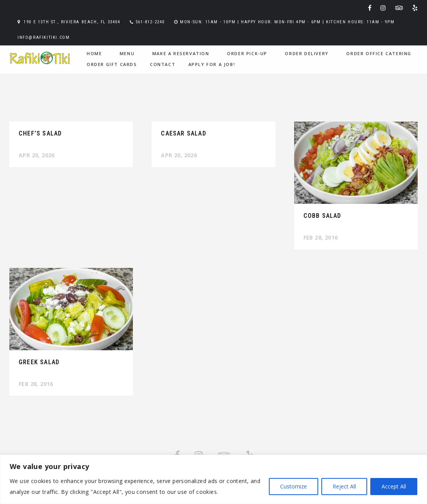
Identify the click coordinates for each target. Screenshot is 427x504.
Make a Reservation (181, 53)
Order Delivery (307, 53)
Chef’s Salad (40, 133)
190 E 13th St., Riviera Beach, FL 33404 (72, 22)
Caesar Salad (183, 133)
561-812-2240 (150, 22)
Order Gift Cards (112, 64)
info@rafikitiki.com (44, 37)
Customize (294, 486)
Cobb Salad (322, 216)
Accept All (394, 486)
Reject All (344, 486)
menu (127, 53)
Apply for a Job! (212, 64)
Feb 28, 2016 (321, 237)
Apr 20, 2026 (37, 155)
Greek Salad (39, 362)
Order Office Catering (379, 53)
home (94, 53)
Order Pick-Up (247, 53)
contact (163, 64)
